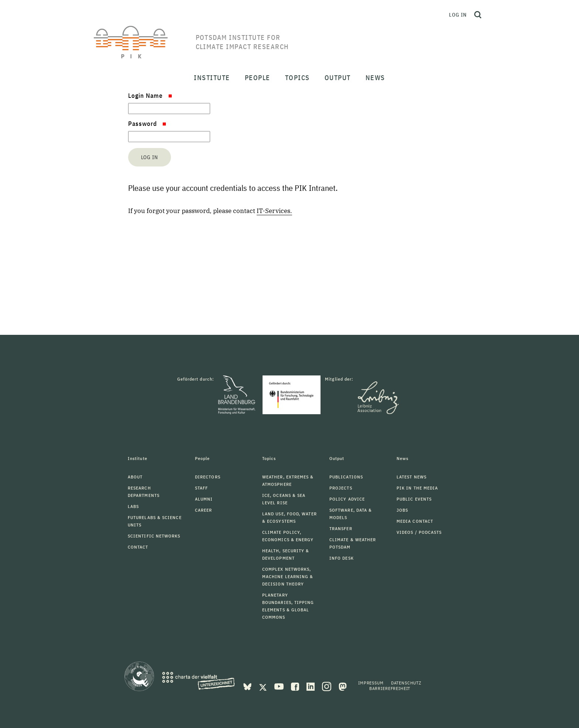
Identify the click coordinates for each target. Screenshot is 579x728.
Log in (458, 15)
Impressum (371, 683)
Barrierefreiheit (390, 688)
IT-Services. (274, 211)
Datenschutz (406, 683)
